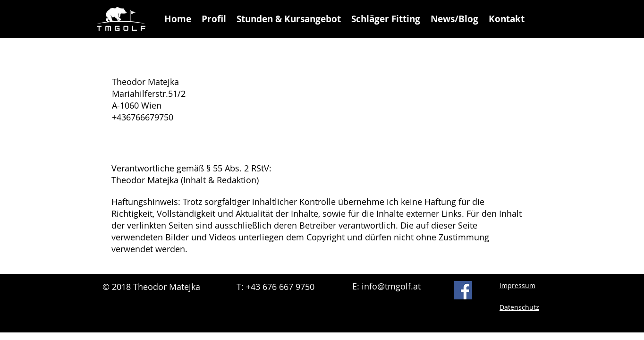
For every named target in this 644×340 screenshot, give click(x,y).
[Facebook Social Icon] (463, 290)
